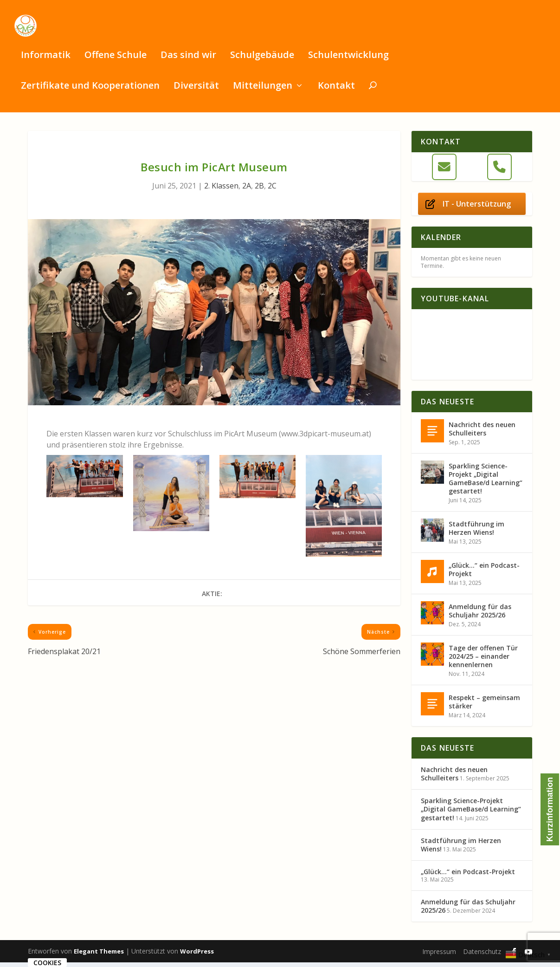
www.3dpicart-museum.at (325, 438)
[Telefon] (499, 172)
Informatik (46, 61)
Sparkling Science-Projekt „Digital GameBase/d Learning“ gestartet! (486, 483)
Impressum (439, 956)
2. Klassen (221, 190)
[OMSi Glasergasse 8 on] (472, 172)
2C (272, 190)
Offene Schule (116, 61)
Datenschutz (482, 956)
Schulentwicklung (348, 61)
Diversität (196, 91)
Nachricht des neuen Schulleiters (482, 433)
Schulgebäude (262, 61)
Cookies (47, 963)
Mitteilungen (263, 91)
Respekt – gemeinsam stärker (484, 706)
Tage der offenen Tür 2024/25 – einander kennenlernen (483, 661)
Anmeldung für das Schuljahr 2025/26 (480, 615)
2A (247, 190)
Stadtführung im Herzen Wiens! (476, 533)
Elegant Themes (99, 956)
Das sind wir (188, 61)
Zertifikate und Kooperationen (90, 91)
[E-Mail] (444, 172)
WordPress (197, 956)
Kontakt (336, 91)
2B (259, 190)
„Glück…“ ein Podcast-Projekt (484, 574)
